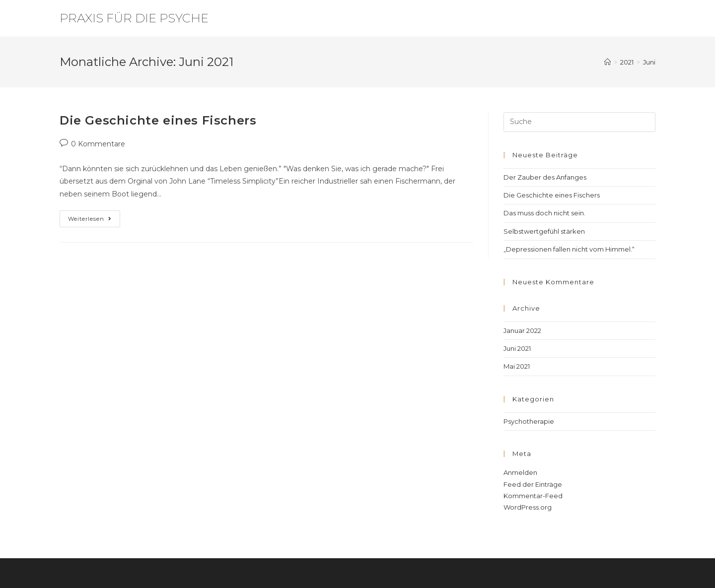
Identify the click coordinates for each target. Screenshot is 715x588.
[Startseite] (608, 62)
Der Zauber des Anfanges (545, 177)
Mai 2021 (517, 366)
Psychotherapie (529, 421)
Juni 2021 (517, 348)
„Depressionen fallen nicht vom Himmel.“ (569, 249)
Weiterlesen (94, 216)
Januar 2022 (522, 330)
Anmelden (520, 472)
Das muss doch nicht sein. (544, 213)
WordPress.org (528, 507)
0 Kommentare (98, 144)
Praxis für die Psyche (134, 18)
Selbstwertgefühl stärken (544, 231)
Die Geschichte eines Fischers (158, 120)
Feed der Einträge (533, 484)
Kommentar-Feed (533, 496)
